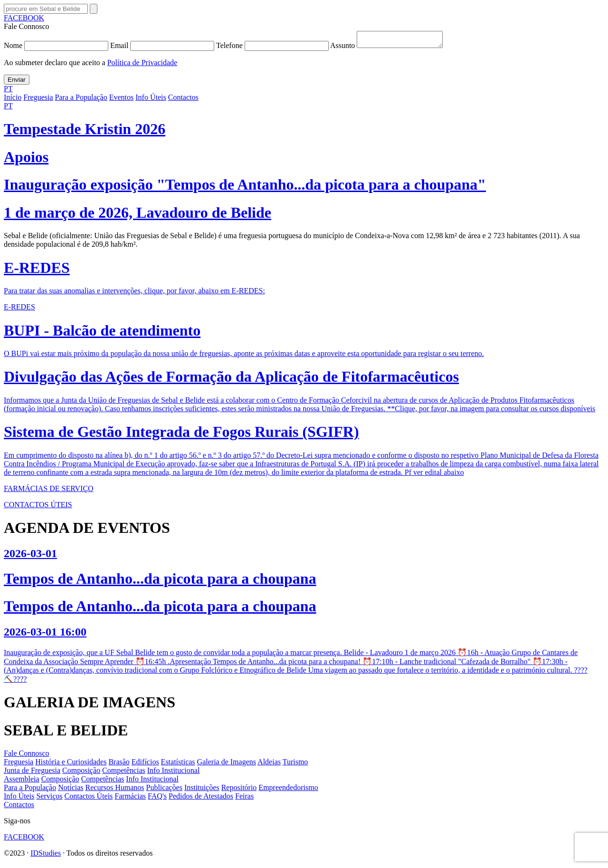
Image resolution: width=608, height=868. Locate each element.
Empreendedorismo (288, 790)
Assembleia (22, 782)
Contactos (183, 100)
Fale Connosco (27, 756)
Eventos (122, 100)
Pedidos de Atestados (201, 799)
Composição (81, 773)
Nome (57, 48)
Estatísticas (178, 765)
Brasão (119, 765)
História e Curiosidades (71, 765)
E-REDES (19, 310)
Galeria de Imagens (227, 765)
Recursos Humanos (115, 790)
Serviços (49, 799)
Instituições (202, 790)
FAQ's (157, 799)
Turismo (295, 765)
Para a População (81, 100)
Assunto (391, 48)
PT (8, 92)
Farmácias (130, 799)
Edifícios (145, 765)
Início (13, 100)
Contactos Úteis (89, 799)
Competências (124, 773)
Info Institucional (174, 773)
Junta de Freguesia (32, 773)
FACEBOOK (24, 18)
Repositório (239, 790)
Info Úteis (151, 100)
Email (163, 48)
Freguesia (38, 100)
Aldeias (269, 765)
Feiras (244, 799)
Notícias (71, 790)
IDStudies (46, 856)
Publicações (164, 790)
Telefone (273, 48)
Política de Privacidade (142, 65)
